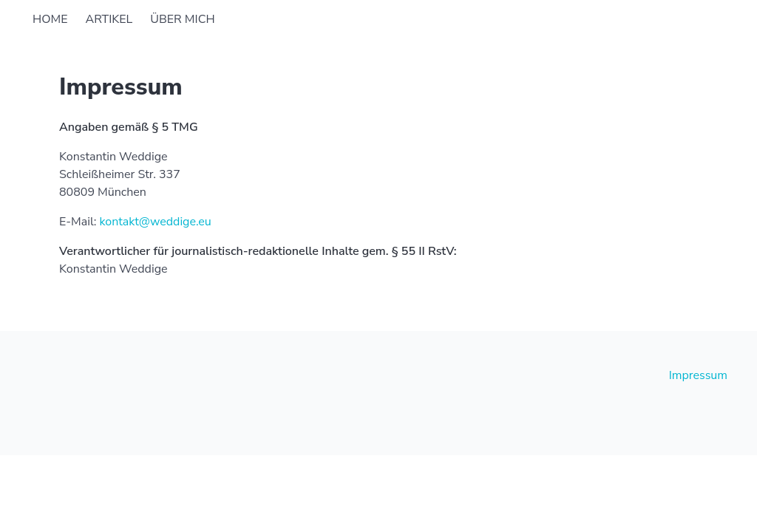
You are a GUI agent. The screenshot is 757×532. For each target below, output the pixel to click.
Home (50, 19)
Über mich (182, 19)
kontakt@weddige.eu (155, 222)
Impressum (698, 375)
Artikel (109, 19)
